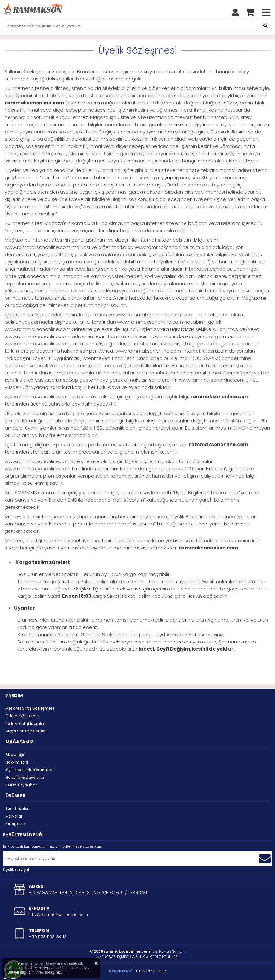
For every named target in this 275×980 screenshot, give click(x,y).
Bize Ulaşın (15, 755)
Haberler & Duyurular (25, 777)
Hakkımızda (17, 762)
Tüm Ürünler (17, 809)
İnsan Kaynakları (22, 785)
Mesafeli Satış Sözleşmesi (30, 708)
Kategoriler (16, 824)
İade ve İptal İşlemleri (25, 723)
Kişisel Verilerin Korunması (30, 770)
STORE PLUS (121, 971)
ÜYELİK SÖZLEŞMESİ (113, 957)
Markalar (14, 816)
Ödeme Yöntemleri (23, 716)
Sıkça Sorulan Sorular (26, 731)
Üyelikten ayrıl (16, 869)
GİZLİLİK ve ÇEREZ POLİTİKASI (155, 957)
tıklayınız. (53, 972)
